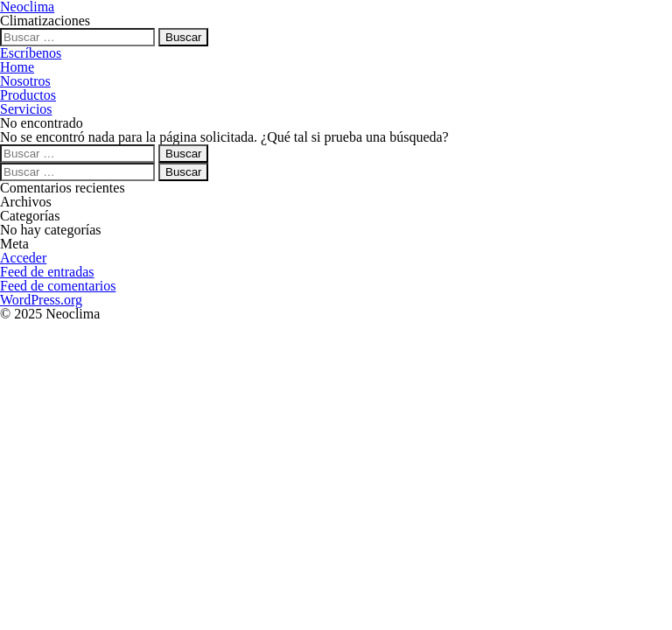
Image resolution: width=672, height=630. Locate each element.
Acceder (23, 258)
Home (17, 67)
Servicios (26, 109)
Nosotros (25, 81)
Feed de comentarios (58, 286)
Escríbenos (31, 53)
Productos (28, 95)
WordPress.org (41, 300)
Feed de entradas (47, 272)
